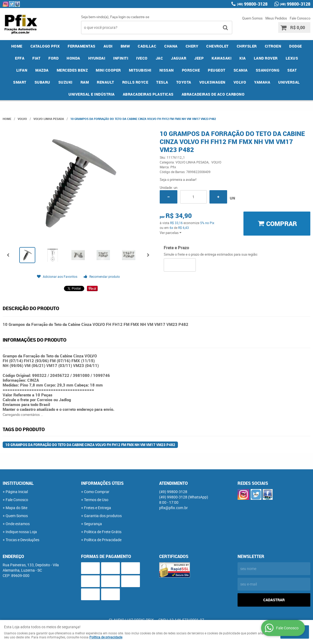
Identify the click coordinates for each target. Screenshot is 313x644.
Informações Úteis (102, 483)
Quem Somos (252, 18)
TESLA (162, 82)
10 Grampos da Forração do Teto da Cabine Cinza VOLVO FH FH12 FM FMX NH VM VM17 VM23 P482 (90, 445)
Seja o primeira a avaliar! (178, 179)
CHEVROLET (217, 46)
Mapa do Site (16, 508)
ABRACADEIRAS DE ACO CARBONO (213, 94)
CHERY (192, 46)
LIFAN (22, 70)
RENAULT (106, 82)
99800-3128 (252, 4)
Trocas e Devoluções (22, 540)
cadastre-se (140, 17)
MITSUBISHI (140, 70)
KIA (243, 58)
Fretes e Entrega (98, 508)
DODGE (296, 46)
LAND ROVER (266, 58)
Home (17, 46)
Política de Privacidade (103, 540)
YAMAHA (262, 82)
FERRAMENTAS (82, 46)
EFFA (20, 58)
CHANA (171, 46)
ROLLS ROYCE (135, 82)
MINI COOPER (108, 70)
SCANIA (241, 70)
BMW (125, 46)
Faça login (118, 17)
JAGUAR (179, 58)
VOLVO (240, 82)
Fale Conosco (300, 18)
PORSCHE (191, 70)
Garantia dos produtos (103, 516)
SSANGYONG (268, 70)
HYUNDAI (97, 58)
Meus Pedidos (276, 18)
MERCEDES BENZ (72, 70)
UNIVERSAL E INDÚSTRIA (92, 94)
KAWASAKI (222, 58)
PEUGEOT (217, 70)
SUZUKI (65, 82)
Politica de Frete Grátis (103, 532)
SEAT (292, 70)
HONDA (73, 58)
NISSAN (167, 70)
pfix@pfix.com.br (173, 508)
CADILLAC (147, 46)
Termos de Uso (96, 500)
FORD (54, 58)
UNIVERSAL (289, 82)
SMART (20, 82)
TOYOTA (184, 82)
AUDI (108, 46)
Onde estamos (18, 524)
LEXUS (292, 58)
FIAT (36, 58)
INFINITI (121, 58)
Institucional (18, 483)
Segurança (93, 524)
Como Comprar (97, 492)
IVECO (142, 58)
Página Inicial (17, 492)
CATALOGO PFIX (45, 46)
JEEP (199, 58)
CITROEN (273, 46)
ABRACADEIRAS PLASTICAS (148, 94)
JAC (159, 58)
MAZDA (42, 70)
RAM (85, 82)
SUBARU (42, 82)
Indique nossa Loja (21, 532)
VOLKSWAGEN (212, 82)
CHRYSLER (247, 46)
